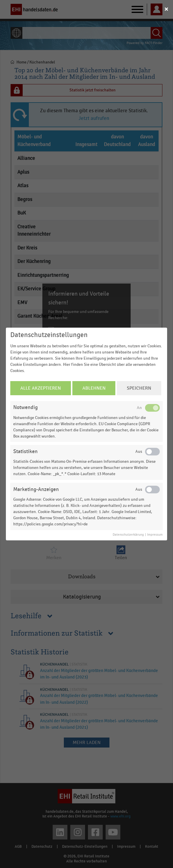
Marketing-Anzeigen (36, 489)
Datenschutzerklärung (128, 535)
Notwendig (25, 407)
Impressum (155, 535)
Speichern (139, 388)
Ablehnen (94, 388)
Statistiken (25, 451)
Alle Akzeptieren (41, 388)
